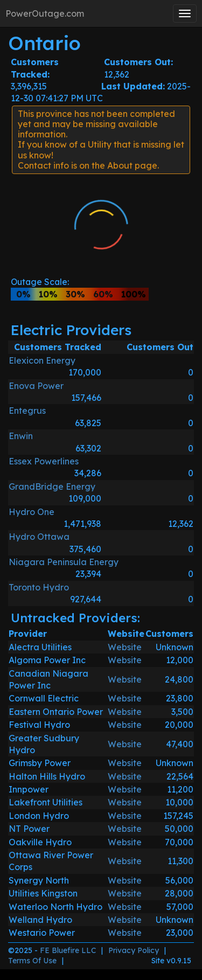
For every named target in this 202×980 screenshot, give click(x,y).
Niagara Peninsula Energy (64, 562)
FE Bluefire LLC (68, 950)
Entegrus (27, 411)
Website (125, 647)
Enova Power (36, 386)
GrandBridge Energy (52, 486)
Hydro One (32, 512)
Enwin (21, 436)
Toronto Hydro (39, 587)
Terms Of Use (32, 961)
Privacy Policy (134, 950)
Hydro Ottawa (39, 537)
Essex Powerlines (44, 461)
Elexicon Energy (42, 360)
